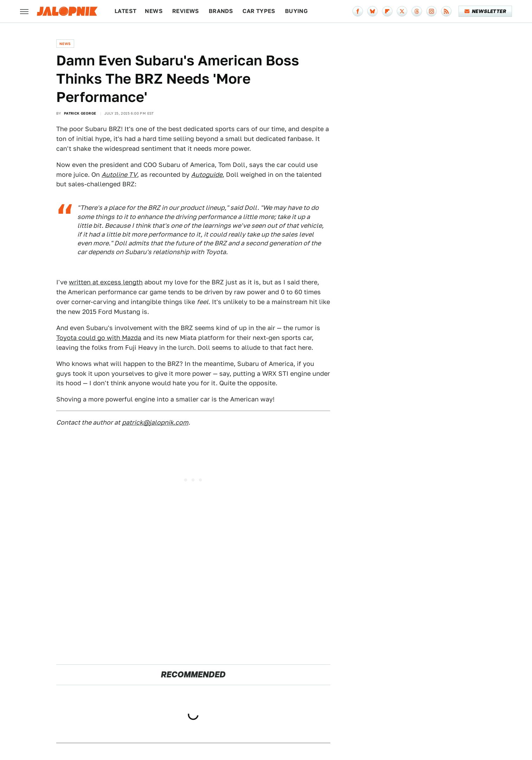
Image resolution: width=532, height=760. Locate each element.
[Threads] (417, 11)
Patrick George (80, 113)
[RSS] (446, 11)
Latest (125, 11)
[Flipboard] (387, 11)
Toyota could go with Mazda (99, 338)
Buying (296, 11)
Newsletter (485, 11)
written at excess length (106, 282)
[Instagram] (432, 11)
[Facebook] (358, 11)
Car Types (259, 11)
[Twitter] (402, 11)
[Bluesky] (372, 11)
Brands (221, 11)
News (154, 11)
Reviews (186, 11)
